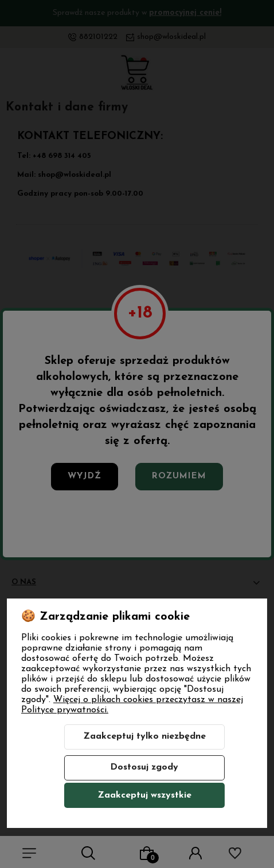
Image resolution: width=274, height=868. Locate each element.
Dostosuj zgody (144, 767)
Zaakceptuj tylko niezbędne (144, 736)
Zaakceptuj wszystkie (144, 795)
